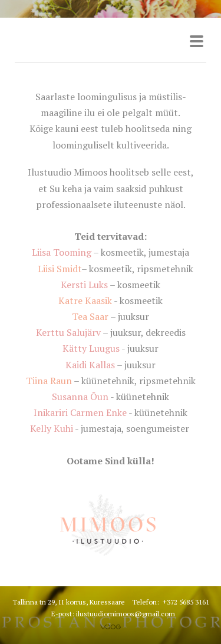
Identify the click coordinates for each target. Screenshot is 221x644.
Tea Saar (90, 316)
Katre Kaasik (85, 300)
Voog (111, 627)
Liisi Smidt (60, 269)
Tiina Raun (49, 381)
